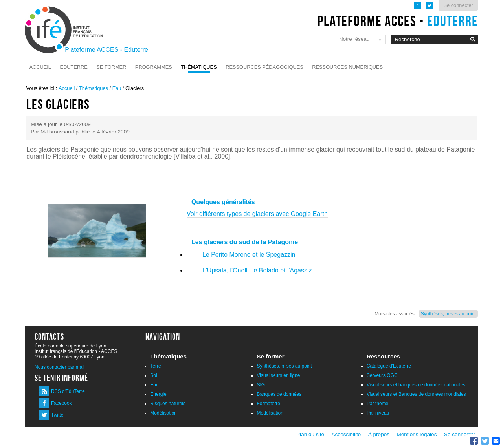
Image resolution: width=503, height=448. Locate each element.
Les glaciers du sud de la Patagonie (245, 242)
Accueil (40, 67)
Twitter (58, 415)
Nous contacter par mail (60, 367)
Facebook (61, 403)
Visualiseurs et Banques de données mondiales (416, 394)
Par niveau (378, 413)
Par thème (377, 404)
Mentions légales (417, 434)
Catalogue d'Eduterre (389, 366)
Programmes (154, 67)
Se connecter (458, 5)
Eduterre (73, 67)
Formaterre (269, 404)
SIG (261, 385)
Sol (153, 375)
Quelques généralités (223, 202)
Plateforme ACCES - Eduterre (106, 50)
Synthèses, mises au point (448, 314)
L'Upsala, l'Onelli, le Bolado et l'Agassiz (257, 270)
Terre (155, 366)
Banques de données (279, 394)
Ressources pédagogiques (264, 67)
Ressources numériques (347, 67)
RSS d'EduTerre (68, 391)
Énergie (158, 394)
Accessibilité (346, 434)
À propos (380, 434)
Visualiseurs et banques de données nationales (416, 385)
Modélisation (163, 413)
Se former (111, 67)
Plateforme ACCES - (398, 21)
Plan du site (310, 434)
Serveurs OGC (382, 375)
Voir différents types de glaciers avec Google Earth (257, 214)
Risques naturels (168, 404)
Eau (117, 88)
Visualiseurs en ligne (279, 375)
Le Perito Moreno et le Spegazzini (250, 255)
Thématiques (199, 67)
